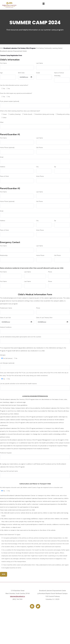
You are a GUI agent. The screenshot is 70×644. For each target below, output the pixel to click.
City (37, 167)
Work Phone (40, 176)
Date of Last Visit (5, 318)
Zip (55, 167)
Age (1, 73)
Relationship (4, 255)
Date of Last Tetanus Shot (44, 318)
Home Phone (40, 255)
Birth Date (21, 73)
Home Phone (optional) (7, 148)
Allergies (3, 355)
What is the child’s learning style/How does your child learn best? (20, 111)
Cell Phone (39, 148)
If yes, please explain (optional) (10, 101)
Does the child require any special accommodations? (16, 93)
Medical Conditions (6, 327)
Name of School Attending (59, 74)
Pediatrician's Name (6, 308)
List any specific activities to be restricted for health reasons (18, 384)
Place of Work (4, 176)
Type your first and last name (9, 471)
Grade (38, 73)
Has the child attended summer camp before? (14, 85)
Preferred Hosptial (6, 453)
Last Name (39, 63)
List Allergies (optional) (7, 363)
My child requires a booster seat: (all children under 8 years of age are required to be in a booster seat (31, 487)
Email (2, 157)
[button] (43, 4)
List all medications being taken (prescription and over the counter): (21, 337)
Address (3, 167)
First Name (3, 63)
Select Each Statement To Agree (10, 535)
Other (2, 122)
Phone (50, 272)
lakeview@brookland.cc (18, 596)
